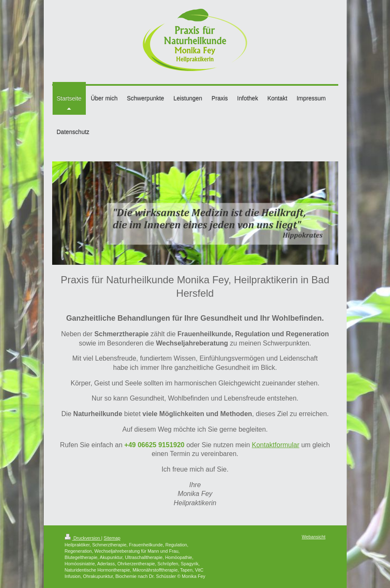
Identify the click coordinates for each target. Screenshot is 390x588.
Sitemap (112, 538)
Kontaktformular (276, 445)
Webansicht (313, 537)
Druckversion (83, 538)
